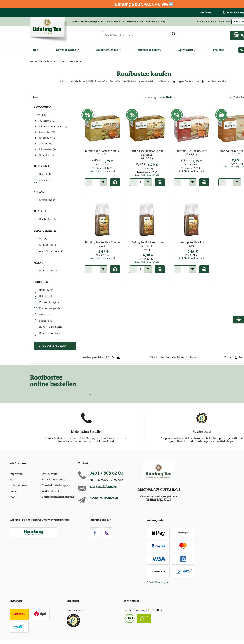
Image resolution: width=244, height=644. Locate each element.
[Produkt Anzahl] (101, 184)
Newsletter (205, 13)
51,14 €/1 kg (107, 167)
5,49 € (108, 253)
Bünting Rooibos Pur (194, 244)
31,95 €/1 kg (150, 261)
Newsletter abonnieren (104, 498)
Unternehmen (18, 486)
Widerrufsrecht (51, 491)
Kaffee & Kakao (67, 50)
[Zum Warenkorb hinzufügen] (120, 184)
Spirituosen (187, 50)
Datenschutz (49, 474)
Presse (13, 491)
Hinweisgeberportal (54, 480)
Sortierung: (159, 98)
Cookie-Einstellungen (55, 486)
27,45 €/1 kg (107, 257)
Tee (36, 50)
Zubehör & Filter (149, 50)
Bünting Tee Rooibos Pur (194, 153)
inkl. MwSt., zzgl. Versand (107, 173)
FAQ (12, 497)
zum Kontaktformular (103, 487)
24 (113, 358)
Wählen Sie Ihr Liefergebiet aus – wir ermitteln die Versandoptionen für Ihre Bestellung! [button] (119, 22)
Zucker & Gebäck (108, 50)
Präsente (218, 50)
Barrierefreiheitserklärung (58, 497)
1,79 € (113, 163)
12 (107, 358)
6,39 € (151, 257)
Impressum (17, 474)
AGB (12, 480)
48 (119, 358)
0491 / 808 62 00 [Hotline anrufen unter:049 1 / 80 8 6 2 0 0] (106, 474)
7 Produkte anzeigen (53, 346)
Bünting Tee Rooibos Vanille (107, 153)
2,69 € (238, 162)
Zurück (229, 358)
